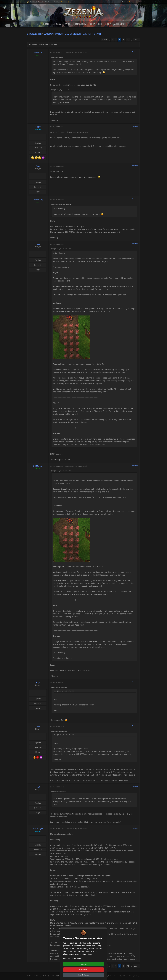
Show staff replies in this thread (43, 45)
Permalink (135, 52)
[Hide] (53, 58)
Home (46, 24)
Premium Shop (66, 2)
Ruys (38, 166)
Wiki (67, 24)
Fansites (57, 2)
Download (96, 24)
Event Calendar (47, 2)
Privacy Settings (134, 977)
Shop (108, 24)
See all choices (83, 975)
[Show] (56, 691)
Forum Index (35, 34)
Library (57, 24)
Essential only (83, 970)
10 (127, 40)
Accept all (83, 964)
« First (103, 40)
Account (119, 24)
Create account (135, 2)
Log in (125, 2)
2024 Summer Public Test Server (90, 34)
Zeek (38, 727)
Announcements (57, 34)
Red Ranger (38, 829)
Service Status (35, 2)
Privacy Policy (108, 977)
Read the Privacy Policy (72, 958)
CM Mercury (38, 53)
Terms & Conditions (121, 977)
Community (80, 24)
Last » (136, 40)
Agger (38, 127)
